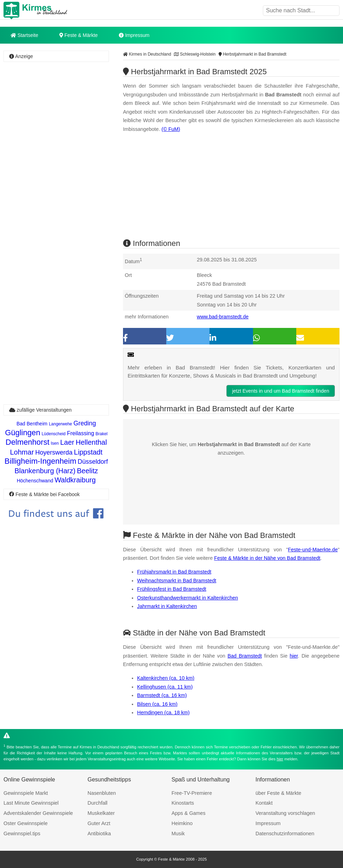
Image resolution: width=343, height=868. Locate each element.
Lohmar (22, 452)
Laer (67, 442)
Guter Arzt (99, 823)
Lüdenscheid (53, 434)
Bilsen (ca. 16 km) (157, 704)
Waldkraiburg (75, 480)
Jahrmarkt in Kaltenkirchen (167, 606)
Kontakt (264, 803)
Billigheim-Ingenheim (40, 461)
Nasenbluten (102, 793)
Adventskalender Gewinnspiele (38, 813)
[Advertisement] (56, 107)
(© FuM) (171, 129)
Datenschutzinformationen (285, 834)
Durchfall (98, 803)
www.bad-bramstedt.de (223, 317)
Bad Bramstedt (245, 656)
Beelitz (88, 471)
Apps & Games (189, 813)
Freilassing (81, 433)
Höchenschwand (35, 481)
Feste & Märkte (79, 35)
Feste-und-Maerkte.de (313, 550)
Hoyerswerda (54, 452)
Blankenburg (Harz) (45, 471)
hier (294, 656)
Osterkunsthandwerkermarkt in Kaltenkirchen (187, 598)
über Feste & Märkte (278, 793)
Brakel (102, 434)
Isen (55, 443)
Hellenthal (91, 442)
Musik (178, 834)
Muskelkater (101, 813)
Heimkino (182, 823)
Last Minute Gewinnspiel (31, 803)
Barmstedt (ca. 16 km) (162, 695)
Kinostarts (183, 803)
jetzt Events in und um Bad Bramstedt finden (280, 391)
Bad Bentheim (32, 424)
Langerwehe (60, 424)
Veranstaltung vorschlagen (285, 813)
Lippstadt (88, 452)
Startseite (24, 35)
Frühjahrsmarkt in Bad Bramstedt (174, 572)
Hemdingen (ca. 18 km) (163, 712)
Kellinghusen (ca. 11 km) (165, 687)
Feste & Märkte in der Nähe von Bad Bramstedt (267, 558)
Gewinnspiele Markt (26, 793)
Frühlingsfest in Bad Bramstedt (172, 589)
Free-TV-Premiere (192, 793)
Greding (85, 423)
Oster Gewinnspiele (26, 823)
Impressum (134, 35)
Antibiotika (99, 834)
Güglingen (22, 433)
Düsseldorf (93, 462)
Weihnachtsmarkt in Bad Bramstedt (177, 581)
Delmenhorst (28, 442)
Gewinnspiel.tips (22, 834)
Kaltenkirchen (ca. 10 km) (166, 678)
